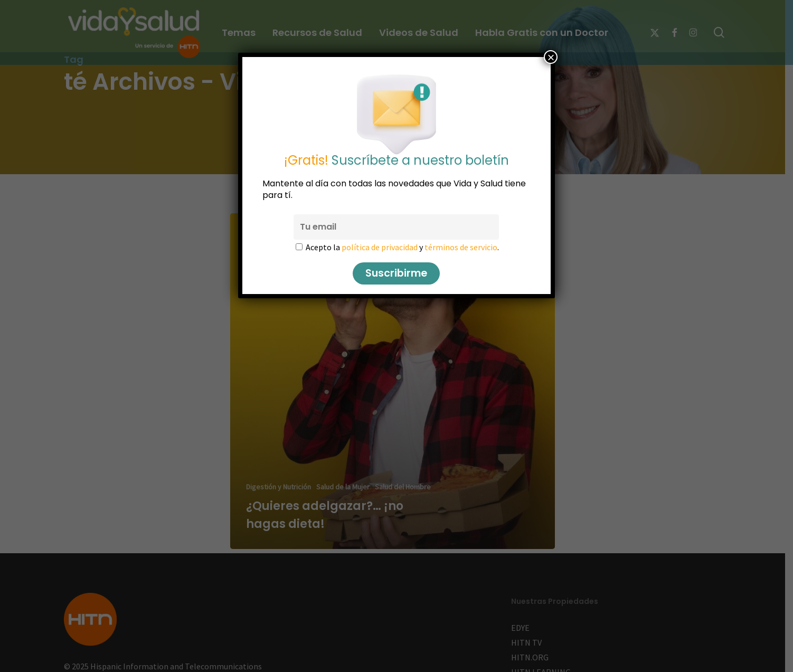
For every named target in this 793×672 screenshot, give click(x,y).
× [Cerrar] (551, 57)
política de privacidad (380, 247)
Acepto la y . (403, 247)
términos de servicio (461, 247)
